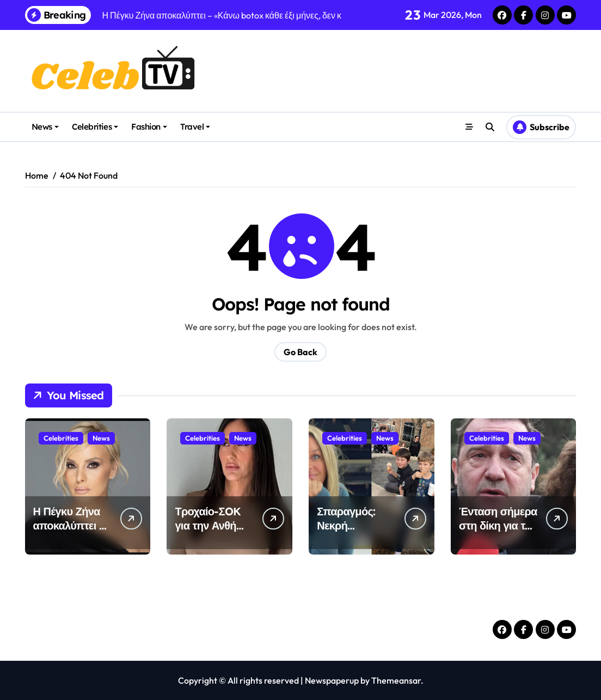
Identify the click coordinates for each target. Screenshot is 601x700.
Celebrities (95, 127)
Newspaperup (332, 680)
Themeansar (396, 680)
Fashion (149, 127)
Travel (195, 127)
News (45, 127)
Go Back (300, 352)
